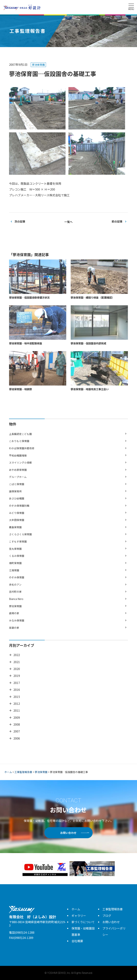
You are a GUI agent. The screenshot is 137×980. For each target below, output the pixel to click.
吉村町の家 (15, 592)
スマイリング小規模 (20, 462)
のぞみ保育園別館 (19, 506)
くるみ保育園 (17, 556)
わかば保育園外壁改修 (22, 448)
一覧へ (68, 222)
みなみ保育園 (17, 620)
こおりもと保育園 (19, 441)
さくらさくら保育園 (20, 534)
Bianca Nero (16, 599)
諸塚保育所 (15, 491)
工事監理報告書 (113, 909)
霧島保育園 (15, 527)
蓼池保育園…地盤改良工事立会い (90, 389)
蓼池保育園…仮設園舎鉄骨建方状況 (29, 297)
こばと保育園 (17, 484)
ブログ (107, 916)
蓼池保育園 (15, 606)
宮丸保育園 (15, 549)
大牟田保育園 (17, 520)
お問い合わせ (68, 833)
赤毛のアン (15, 585)
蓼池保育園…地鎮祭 (20, 389)
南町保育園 (15, 563)
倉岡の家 (14, 613)
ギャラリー (79, 916)
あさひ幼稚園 (17, 498)
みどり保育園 (17, 513)
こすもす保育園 (18, 541)
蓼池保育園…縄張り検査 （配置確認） (92, 297)
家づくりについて (83, 922)
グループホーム (18, 477)
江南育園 (14, 570)
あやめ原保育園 (18, 470)
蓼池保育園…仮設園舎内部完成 (88, 343)
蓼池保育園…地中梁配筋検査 (26, 343)
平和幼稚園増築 (18, 455)
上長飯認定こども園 (20, 434)
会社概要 (77, 941)
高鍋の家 (14, 628)
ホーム (76, 909)
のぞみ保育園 (17, 577)
